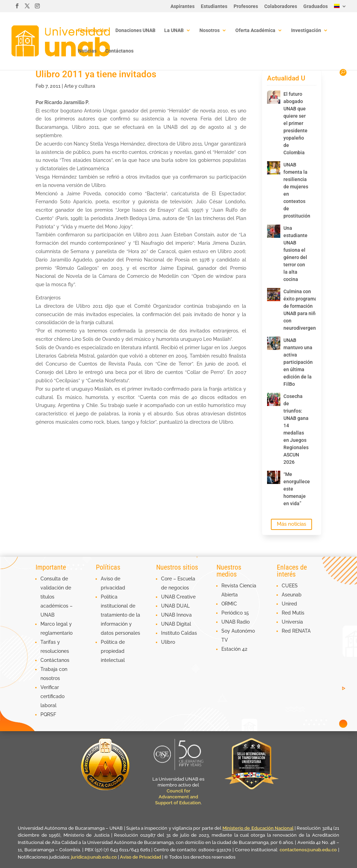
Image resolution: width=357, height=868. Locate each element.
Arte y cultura (80, 86)
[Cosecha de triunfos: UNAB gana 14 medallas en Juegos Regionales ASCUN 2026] (274, 399)
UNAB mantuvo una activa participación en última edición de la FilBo (294, 362)
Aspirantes (183, 6)
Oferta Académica (255, 30)
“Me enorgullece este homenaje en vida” (294, 489)
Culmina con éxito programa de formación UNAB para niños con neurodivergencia (294, 310)
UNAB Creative (178, 597)
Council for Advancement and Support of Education (178, 797)
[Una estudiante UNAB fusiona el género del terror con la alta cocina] (274, 231)
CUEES (290, 586)
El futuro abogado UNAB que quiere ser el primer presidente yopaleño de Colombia (294, 123)
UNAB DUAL (175, 606)
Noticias (87, 51)
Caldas (189, 633)
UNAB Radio (236, 622)
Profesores (246, 6)
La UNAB (174, 30)
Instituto (171, 633)
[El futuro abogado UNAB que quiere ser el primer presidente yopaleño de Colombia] (274, 97)
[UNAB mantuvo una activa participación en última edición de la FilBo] (274, 343)
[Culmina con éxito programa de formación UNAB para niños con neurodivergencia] (274, 295)
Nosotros (210, 30)
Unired (289, 604)
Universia (292, 622)
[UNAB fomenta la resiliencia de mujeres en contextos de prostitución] (274, 168)
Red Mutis (293, 613)
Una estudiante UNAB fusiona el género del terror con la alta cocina (294, 254)
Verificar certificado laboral (52, 696)
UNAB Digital (176, 624)
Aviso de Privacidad (141, 857)
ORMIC (229, 604)
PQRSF (48, 714)
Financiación (92, 30)
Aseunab (292, 595)
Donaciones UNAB (135, 30)
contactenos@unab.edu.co (308, 850)
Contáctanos (119, 51)
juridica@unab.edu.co (94, 857)
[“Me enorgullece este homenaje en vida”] (274, 477)
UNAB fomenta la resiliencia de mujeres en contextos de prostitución (294, 190)
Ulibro (168, 642)
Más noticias (291, 524)
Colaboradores (281, 6)
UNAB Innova (176, 615)
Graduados (316, 6)
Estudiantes (214, 6)
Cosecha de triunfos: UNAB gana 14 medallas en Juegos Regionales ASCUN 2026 (294, 429)
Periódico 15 (235, 613)
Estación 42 (234, 649)
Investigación (306, 30)
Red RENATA (296, 631)
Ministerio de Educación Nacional (258, 828)
